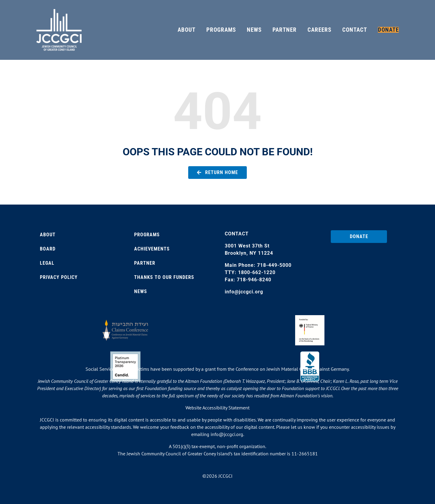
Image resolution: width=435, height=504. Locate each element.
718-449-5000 (274, 265)
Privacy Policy (59, 277)
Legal (47, 263)
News (141, 291)
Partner (145, 263)
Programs (147, 235)
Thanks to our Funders (164, 277)
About (48, 235)
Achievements (152, 249)
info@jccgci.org (244, 292)
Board (48, 249)
